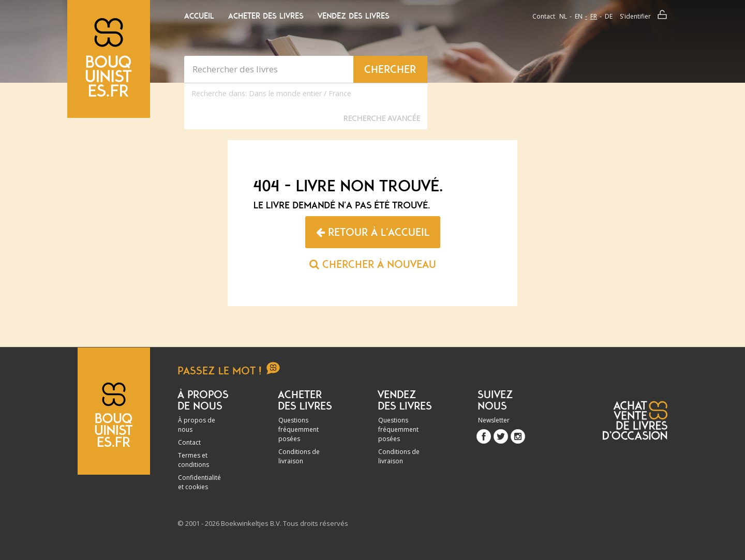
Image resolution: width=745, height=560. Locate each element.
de (609, 16)
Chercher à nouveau (373, 264)
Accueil (199, 16)
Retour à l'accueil (373, 232)
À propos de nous (197, 425)
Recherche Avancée (382, 118)
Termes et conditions (193, 460)
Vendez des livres (354, 16)
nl (563, 16)
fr (594, 16)
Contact (544, 16)
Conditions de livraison (299, 456)
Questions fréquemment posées (299, 429)
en (579, 16)
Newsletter (494, 420)
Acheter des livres (266, 16)
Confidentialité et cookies (199, 482)
